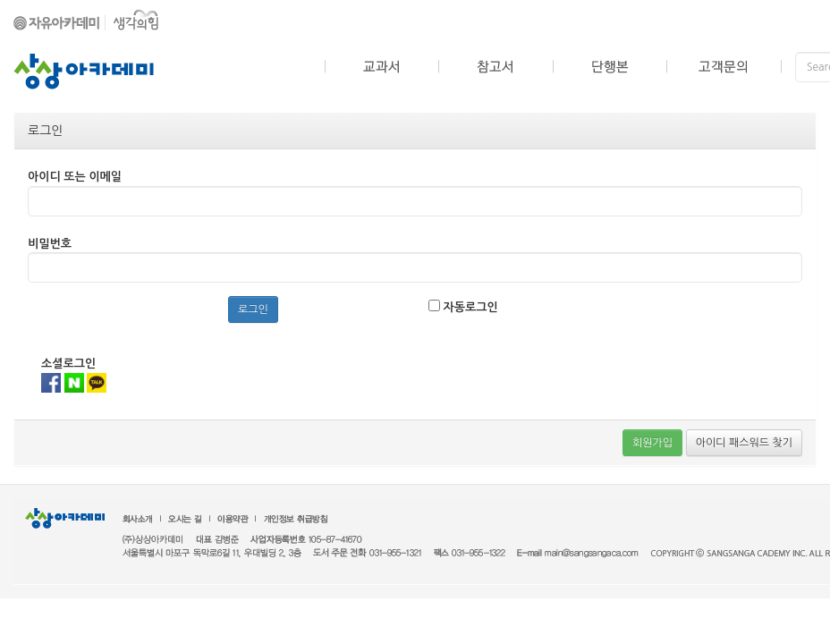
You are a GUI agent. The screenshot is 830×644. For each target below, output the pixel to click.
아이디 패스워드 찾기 (744, 443)
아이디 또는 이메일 (75, 177)
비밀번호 (50, 244)
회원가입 (652, 443)
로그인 (253, 309)
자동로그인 (463, 306)
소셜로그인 (68, 364)
